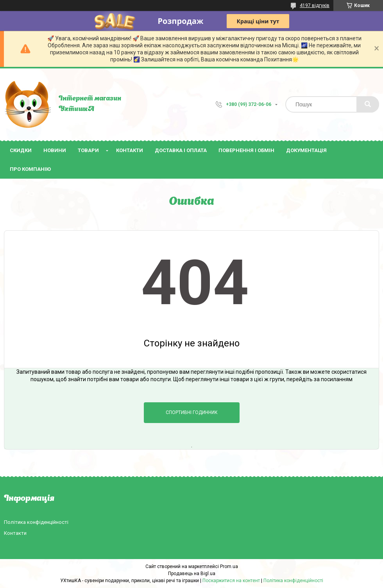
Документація (306, 150)
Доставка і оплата (181, 150)
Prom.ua (229, 566)
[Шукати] (368, 104)
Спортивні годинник (192, 412)
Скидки (21, 150)
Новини (55, 150)
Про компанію (30, 169)
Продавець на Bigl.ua (192, 574)
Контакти (130, 150)
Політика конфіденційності (36, 522)
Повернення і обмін (246, 150)
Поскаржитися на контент (231, 581)
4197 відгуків (315, 5)
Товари (88, 150)
